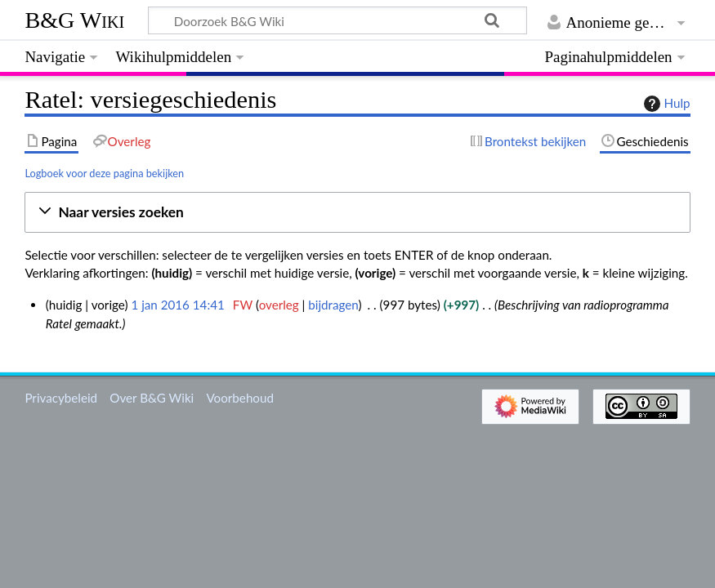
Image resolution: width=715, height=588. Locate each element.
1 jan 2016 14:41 (177, 305)
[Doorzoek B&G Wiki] (337, 20)
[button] (357, 213)
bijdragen (333, 305)
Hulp (665, 104)
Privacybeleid (61, 398)
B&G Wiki (74, 20)
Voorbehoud (239, 398)
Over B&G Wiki (152, 398)
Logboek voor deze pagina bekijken (104, 173)
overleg (279, 305)
